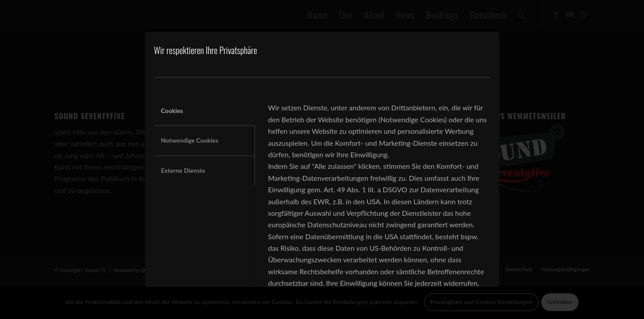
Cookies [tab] (172, 111)
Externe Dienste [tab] (183, 170)
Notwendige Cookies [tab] (190, 140)
